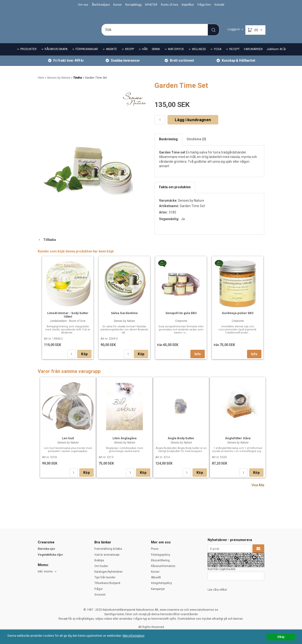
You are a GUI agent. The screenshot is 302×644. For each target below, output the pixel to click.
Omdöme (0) (196, 146)
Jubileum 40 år (276, 56)
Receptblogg (133, 5)
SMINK (156, 56)
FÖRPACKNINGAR (87, 56)
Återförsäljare (101, 5)
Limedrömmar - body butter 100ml (68, 321)
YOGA (218, 56)
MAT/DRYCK (176, 56)
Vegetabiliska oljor (50, 555)
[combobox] (48, 572)
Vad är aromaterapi (107, 555)
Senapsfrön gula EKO (181, 320)
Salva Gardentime (124, 320)
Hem (41, 84)
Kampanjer (158, 589)
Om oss (83, 5)
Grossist (100, 595)
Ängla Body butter (181, 445)
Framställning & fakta (108, 549)
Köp (84, 361)
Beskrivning (168, 146)
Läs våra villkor (217, 590)
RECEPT (235, 56)
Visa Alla (258, 492)
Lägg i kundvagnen (193, 126)
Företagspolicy (161, 555)
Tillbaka (47, 246)
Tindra (78, 84)
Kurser (117, 5)
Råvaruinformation (163, 566)
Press (155, 549)
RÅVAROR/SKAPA (56, 56)
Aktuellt (156, 578)
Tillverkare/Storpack (107, 583)
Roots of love (170, 5)
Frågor (99, 589)
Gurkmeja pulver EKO (238, 320)
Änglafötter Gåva (238, 445)
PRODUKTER (28, 56)
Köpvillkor (188, 5)
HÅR (145, 56)
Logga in (234, 29)
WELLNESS (199, 56)
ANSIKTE (111, 56)
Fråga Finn (204, 5)
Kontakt (219, 5)
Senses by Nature (59, 84)
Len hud (68, 445)
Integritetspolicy (161, 583)
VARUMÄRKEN (253, 56)
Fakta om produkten (175, 193)
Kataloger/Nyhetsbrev (109, 572)
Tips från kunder (105, 578)
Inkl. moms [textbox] (45, 571)
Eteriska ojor (46, 549)
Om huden (101, 566)
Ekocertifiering (160, 560)
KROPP (130, 56)
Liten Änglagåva (125, 445)
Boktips (99, 560)
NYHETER (151, 5)
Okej (281, 637)
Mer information (140, 636)
